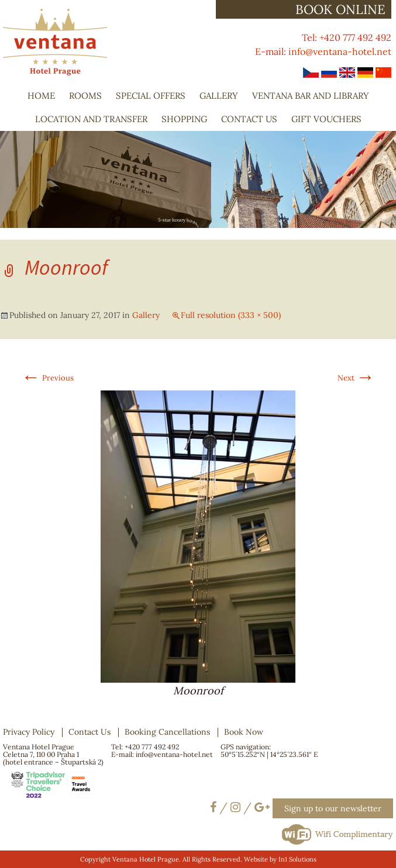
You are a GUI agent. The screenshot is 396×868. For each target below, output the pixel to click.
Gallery (219, 96)
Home (41, 96)
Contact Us (249, 119)
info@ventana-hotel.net (340, 51)
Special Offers (151, 96)
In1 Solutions (297, 859)
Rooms (85, 96)
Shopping (184, 119)
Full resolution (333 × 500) (231, 315)
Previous (48, 378)
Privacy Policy (29, 732)
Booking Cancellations (167, 732)
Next (356, 378)
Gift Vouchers (326, 119)
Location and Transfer (91, 119)
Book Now (244, 732)
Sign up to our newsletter (333, 808)
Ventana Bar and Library (311, 96)
